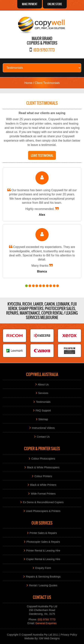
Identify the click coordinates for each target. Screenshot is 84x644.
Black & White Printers (43, 485)
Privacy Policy (69, 635)
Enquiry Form (43, 568)
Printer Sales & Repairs (43, 533)
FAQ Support (43, 410)
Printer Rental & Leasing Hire (43, 550)
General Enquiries (46, 623)
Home (28, 83)
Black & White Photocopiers (43, 467)
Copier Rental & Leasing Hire (43, 559)
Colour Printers (43, 476)
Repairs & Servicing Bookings (43, 577)
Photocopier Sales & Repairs (43, 542)
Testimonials (43, 402)
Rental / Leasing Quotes (43, 585)
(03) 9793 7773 (44, 50)
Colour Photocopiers (43, 459)
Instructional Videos (43, 428)
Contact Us (43, 437)
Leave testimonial (42, 155)
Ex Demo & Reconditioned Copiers (43, 502)
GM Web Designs (49, 638)
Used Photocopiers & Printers (43, 511)
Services (43, 393)
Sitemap (43, 419)
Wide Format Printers (43, 493)
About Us (43, 384)
